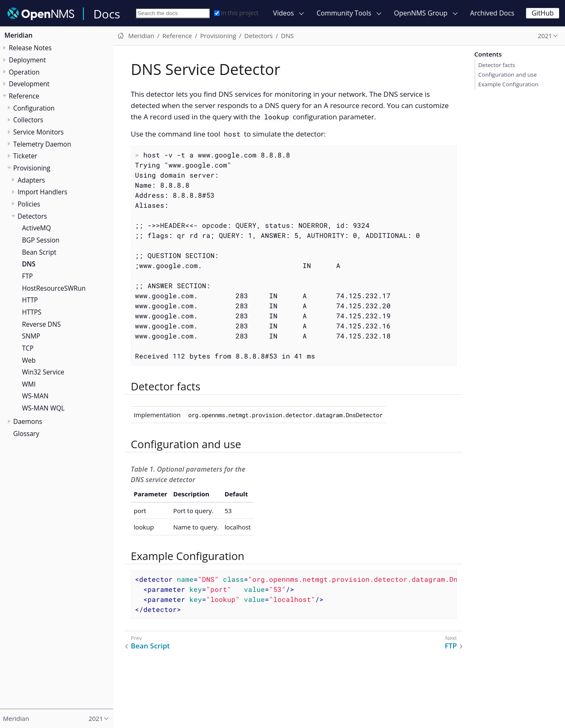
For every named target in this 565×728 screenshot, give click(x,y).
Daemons (28, 421)
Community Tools (344, 13)
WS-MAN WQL (44, 408)
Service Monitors (39, 132)
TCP (28, 348)
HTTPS (32, 312)
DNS (29, 264)
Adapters (31, 180)
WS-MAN (35, 396)
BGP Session (41, 240)
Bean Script (39, 252)
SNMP (31, 336)
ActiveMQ (37, 228)
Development (29, 84)
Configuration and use (507, 75)
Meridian (19, 35)
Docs (107, 14)
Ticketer (25, 156)
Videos (284, 13)
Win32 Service (43, 372)
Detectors (32, 216)
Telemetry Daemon (42, 144)
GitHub (543, 13)
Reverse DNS (42, 324)
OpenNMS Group (421, 13)
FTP (28, 276)
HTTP (30, 300)
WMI (29, 384)
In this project (236, 13)
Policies (29, 204)
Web (29, 360)
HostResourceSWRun (54, 288)
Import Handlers (43, 192)
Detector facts (497, 65)
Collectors (29, 120)
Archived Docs (492, 13)
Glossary (26, 434)
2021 (545, 36)
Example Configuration (508, 84)
